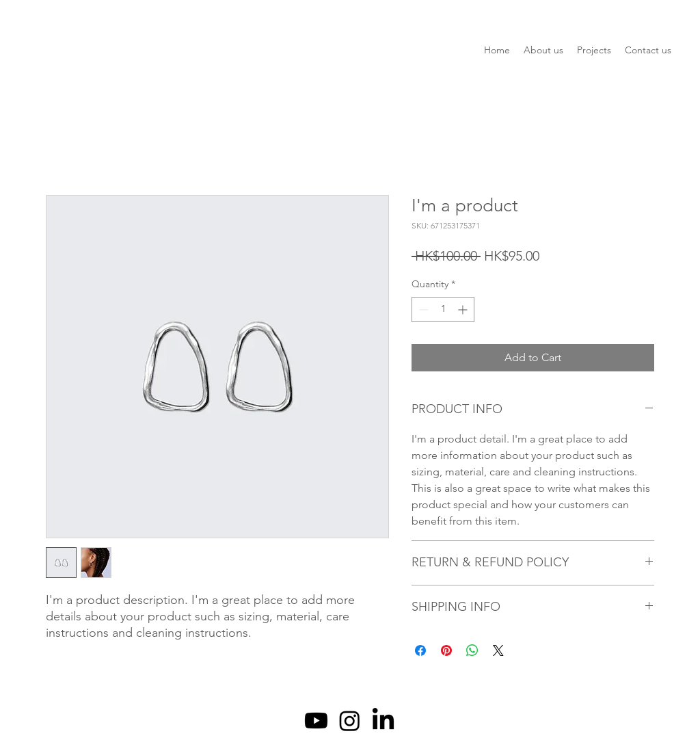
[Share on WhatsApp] (472, 650)
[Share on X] (498, 650)
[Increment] (464, 309)
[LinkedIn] (383, 721)
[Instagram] (350, 721)
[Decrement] (422, 309)
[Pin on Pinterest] (446, 650)
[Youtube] (316, 721)
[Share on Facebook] (420, 650)
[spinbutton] (443, 309)
